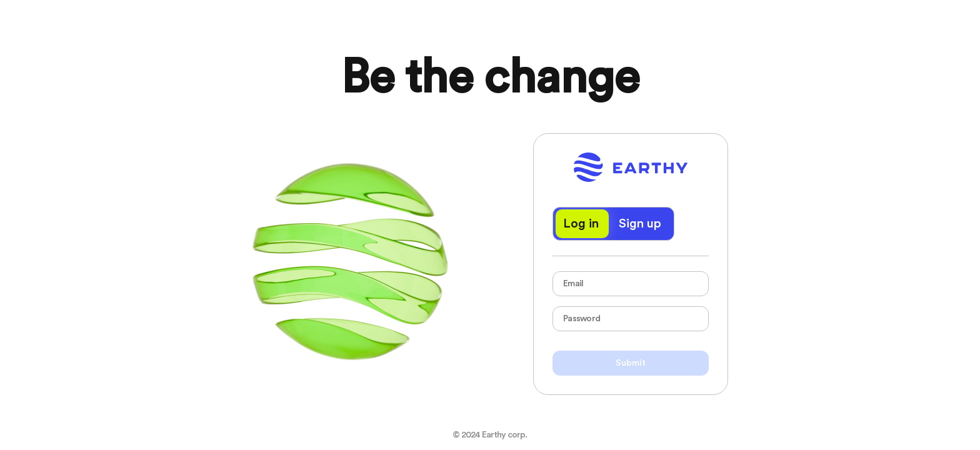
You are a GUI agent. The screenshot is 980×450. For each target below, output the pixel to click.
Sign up (640, 224)
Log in (581, 224)
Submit (631, 363)
